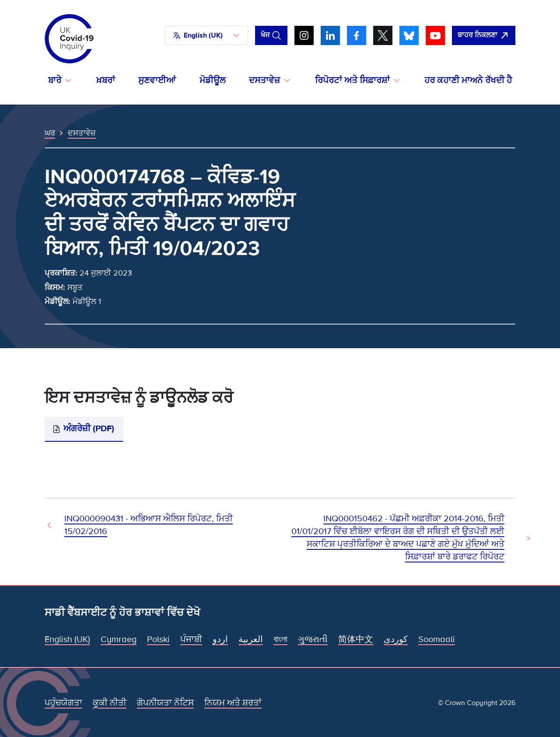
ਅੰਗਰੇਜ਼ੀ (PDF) (89, 429)
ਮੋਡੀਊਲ (213, 80)
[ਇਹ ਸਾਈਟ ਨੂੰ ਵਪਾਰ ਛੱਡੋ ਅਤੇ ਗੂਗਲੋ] (484, 35)
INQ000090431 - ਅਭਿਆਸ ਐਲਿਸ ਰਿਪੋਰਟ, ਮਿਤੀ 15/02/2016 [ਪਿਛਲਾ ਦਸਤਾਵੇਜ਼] (149, 525)
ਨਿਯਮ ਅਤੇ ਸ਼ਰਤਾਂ (233, 703)
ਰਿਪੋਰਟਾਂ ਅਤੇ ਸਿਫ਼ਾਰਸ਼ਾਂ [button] (352, 80)
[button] (206, 35)
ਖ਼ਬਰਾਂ (106, 80)
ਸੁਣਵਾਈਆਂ (157, 80)
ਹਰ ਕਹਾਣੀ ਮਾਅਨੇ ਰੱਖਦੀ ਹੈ (468, 80)
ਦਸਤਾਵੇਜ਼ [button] (264, 80)
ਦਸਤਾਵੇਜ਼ (82, 133)
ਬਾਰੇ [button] (55, 80)
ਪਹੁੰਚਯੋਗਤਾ (63, 703)
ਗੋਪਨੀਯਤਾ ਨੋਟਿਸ (165, 703)
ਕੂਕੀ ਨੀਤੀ (110, 703)
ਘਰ (50, 133)
